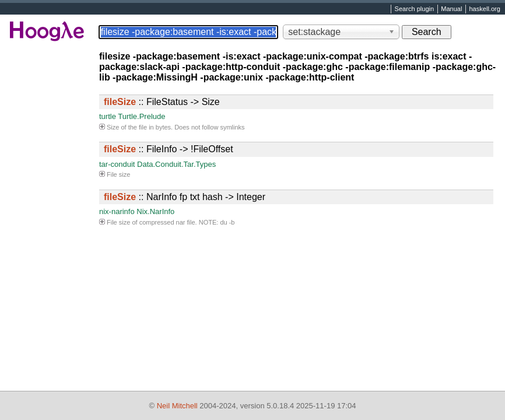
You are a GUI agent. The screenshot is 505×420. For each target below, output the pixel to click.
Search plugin (415, 9)
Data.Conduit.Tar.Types (176, 164)
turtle (108, 116)
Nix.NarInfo (155, 211)
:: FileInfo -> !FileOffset (169, 149)
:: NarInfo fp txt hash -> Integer (185, 197)
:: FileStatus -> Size (162, 102)
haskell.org (484, 9)
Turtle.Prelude (141, 116)
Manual (451, 9)
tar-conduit (117, 164)
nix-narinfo (117, 211)
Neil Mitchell (177, 406)
